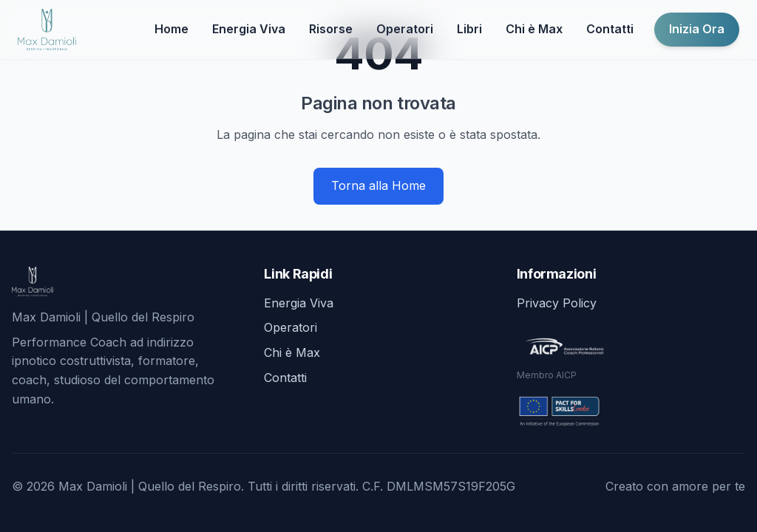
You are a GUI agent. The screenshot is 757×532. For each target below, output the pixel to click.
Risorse (331, 29)
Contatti (610, 29)
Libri (469, 29)
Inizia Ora (697, 29)
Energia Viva (249, 29)
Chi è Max (534, 29)
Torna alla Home (378, 185)
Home (172, 29)
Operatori (405, 29)
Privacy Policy (557, 303)
